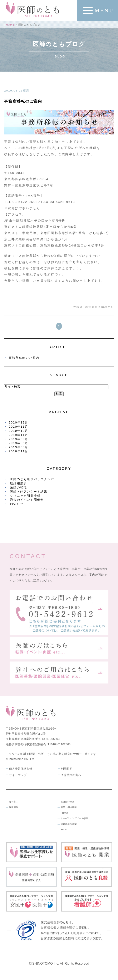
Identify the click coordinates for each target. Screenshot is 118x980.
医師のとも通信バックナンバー (34, 479)
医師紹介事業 (68, 802)
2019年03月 (19, 447)
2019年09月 (19, 439)
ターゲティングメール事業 (74, 818)
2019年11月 (19, 435)
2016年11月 (19, 451)
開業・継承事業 (69, 807)
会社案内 (14, 802)
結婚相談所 (18, 483)
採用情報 (14, 807)
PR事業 (65, 813)
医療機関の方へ (71, 775)
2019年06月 (19, 443)
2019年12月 (19, 431)
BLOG (64, 830)
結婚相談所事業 (69, 824)
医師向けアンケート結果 (29, 492)
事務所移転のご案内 (23, 101)
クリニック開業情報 (25, 496)
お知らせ (17, 504)
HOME (10, 25)
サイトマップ (18, 775)
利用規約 (67, 769)
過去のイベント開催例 (27, 500)
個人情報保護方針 (21, 769)
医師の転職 (18, 487)
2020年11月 (19, 427)
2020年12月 (19, 422)
